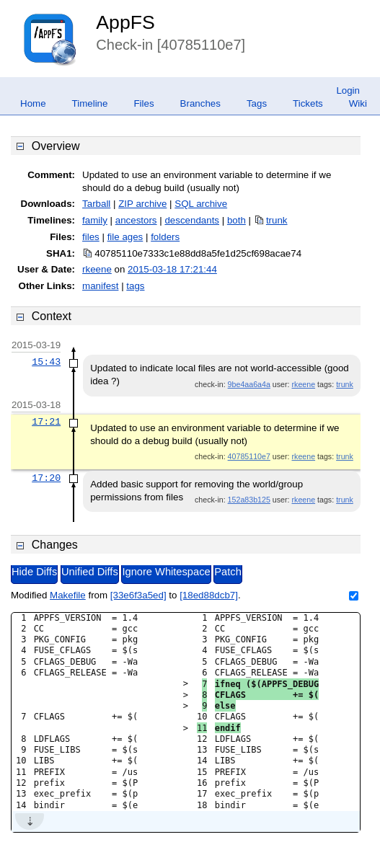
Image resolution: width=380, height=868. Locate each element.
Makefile (68, 595)
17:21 (46, 422)
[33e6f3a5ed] (138, 595)
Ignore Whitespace (166, 572)
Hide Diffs (34, 572)
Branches (200, 103)
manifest (100, 286)
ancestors (136, 220)
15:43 (46, 362)
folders (165, 237)
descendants (192, 220)
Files (143, 103)
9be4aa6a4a (249, 384)
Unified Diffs (90, 572)
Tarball (96, 204)
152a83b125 (249, 500)
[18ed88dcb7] (209, 595)
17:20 (46, 478)
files (91, 237)
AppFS (125, 22)
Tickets (308, 103)
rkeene (97, 269)
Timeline (90, 103)
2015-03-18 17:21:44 (172, 269)
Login (348, 90)
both (237, 220)
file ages (125, 237)
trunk (277, 220)
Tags (257, 103)
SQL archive (201, 204)
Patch (227, 572)
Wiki (358, 103)
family (95, 220)
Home (33, 103)
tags (135, 286)
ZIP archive (142, 204)
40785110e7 (249, 456)
